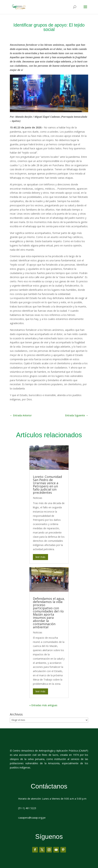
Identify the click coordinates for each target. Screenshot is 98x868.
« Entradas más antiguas (43, 705)
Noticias (38, 498)
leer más (40, 557)
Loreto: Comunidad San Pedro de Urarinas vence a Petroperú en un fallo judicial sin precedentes (47, 485)
